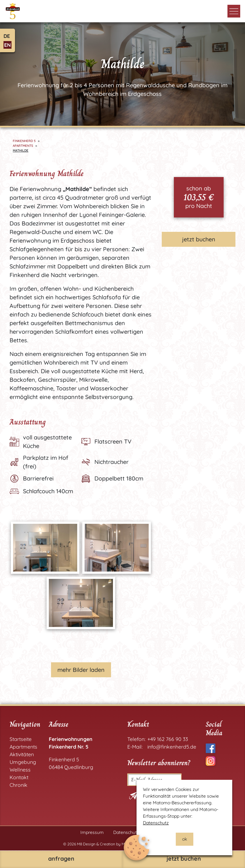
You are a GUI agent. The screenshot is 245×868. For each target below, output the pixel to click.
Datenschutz (156, 823)
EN (7, 45)
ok (185, 839)
